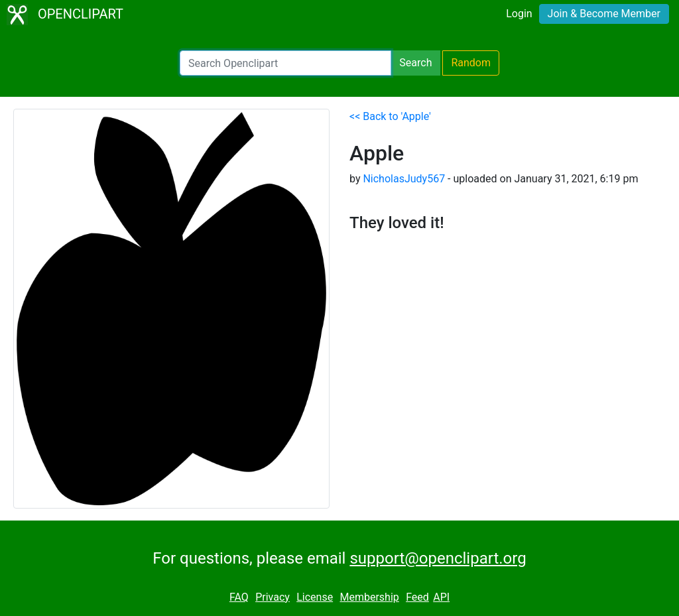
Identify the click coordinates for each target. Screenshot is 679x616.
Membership (369, 597)
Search (415, 63)
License (315, 597)
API (441, 597)
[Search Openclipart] (285, 63)
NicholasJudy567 (404, 179)
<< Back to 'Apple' (390, 116)
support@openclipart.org (438, 558)
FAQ (239, 597)
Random (471, 63)
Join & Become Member (604, 14)
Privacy (273, 597)
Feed (417, 597)
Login (519, 14)
